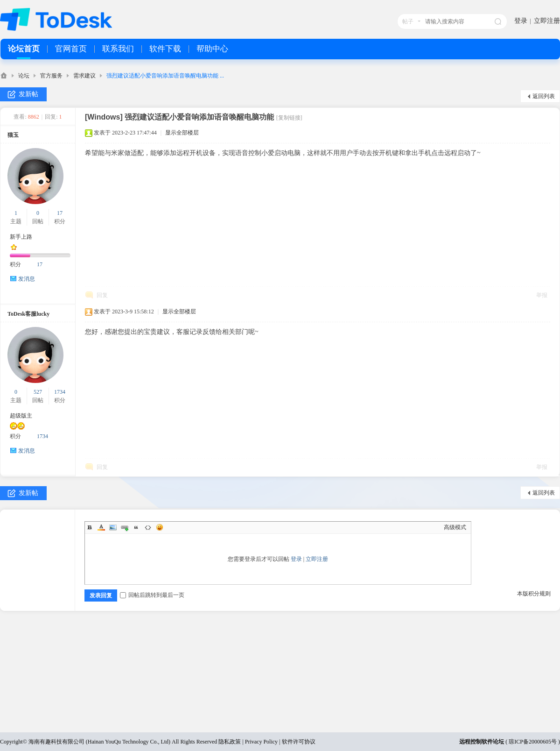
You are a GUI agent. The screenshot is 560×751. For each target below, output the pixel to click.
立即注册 (547, 21)
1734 (60, 392)
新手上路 (21, 237)
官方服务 (51, 76)
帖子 (408, 21)
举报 (542, 295)
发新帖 (28, 94)
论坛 (24, 76)
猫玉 (13, 135)
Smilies (160, 527)
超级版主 (21, 416)
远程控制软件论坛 (482, 742)
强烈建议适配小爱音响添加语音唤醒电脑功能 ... (165, 76)
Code (148, 527)
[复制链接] (289, 118)
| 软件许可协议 (296, 742)
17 (60, 213)
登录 (521, 21)
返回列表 (544, 96)
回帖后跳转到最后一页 (152, 595)
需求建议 (84, 76)
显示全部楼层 (182, 133)
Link (125, 527)
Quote (136, 527)
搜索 (498, 21)
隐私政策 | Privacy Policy (248, 742)
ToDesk (4, 75)
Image (113, 527)
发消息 (27, 279)
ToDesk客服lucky (28, 314)
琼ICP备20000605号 (533, 742)
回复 (102, 295)
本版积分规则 (534, 594)
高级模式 (455, 527)
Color (101, 527)
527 (38, 392)
